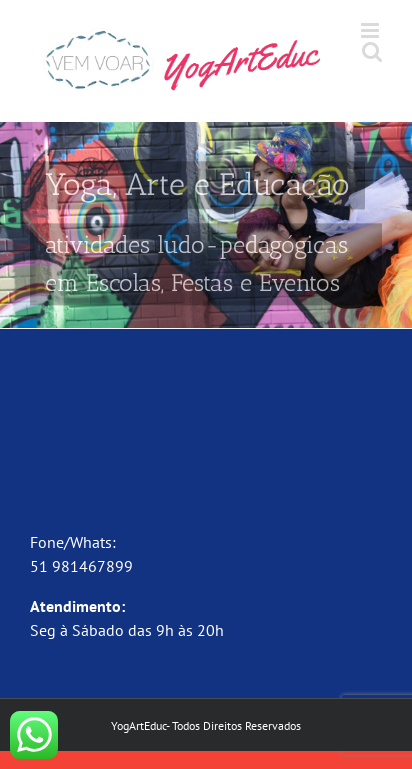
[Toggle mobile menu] (371, 30)
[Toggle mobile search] (372, 51)
